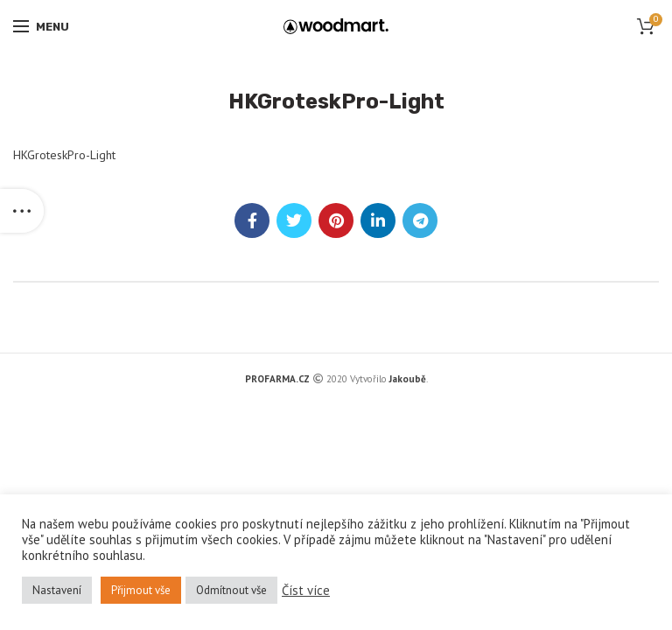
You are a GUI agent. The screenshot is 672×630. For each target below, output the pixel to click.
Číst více (306, 591)
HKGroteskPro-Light (64, 155)
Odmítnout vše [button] (231, 590)
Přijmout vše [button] (141, 590)
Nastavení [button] (57, 590)
